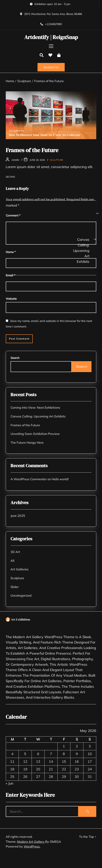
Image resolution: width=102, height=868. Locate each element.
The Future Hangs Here (27, 443)
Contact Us (51, 67)
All (12, 561)
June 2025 (18, 516)
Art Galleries (20, 569)
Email (11, 275)
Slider (15, 587)
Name (11, 252)
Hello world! (60, 479)
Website (11, 299)
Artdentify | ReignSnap (51, 37)
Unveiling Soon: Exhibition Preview (35, 434)
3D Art (15, 552)
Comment (13, 215)
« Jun (10, 783)
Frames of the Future (25, 425)
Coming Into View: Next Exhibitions (35, 407)
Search (15, 358)
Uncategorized (21, 595)
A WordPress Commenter (29, 479)
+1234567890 (53, 24)
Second (10, 177)
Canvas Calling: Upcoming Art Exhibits (38, 416)
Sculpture (56, 160)
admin (15, 160)
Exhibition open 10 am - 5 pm (52, 4)
